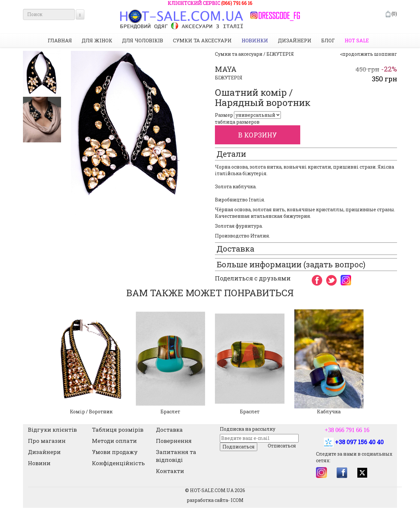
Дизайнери (295, 40)
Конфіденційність (118, 463)
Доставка (169, 430)
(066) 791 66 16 (237, 3)
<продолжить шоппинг (368, 54)
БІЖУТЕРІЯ (229, 78)
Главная (60, 40)
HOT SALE (357, 40)
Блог (328, 40)
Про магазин (47, 441)
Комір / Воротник (91, 412)
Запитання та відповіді (176, 456)
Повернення (174, 441)
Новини (39, 463)
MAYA (226, 69)
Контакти (170, 471)
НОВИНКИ (255, 40)
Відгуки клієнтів (52, 430)
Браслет (170, 412)
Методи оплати (114, 441)
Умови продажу (115, 452)
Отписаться (282, 446)
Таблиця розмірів (118, 430)
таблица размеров (237, 122)
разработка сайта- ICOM (215, 500)
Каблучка (329, 412)
